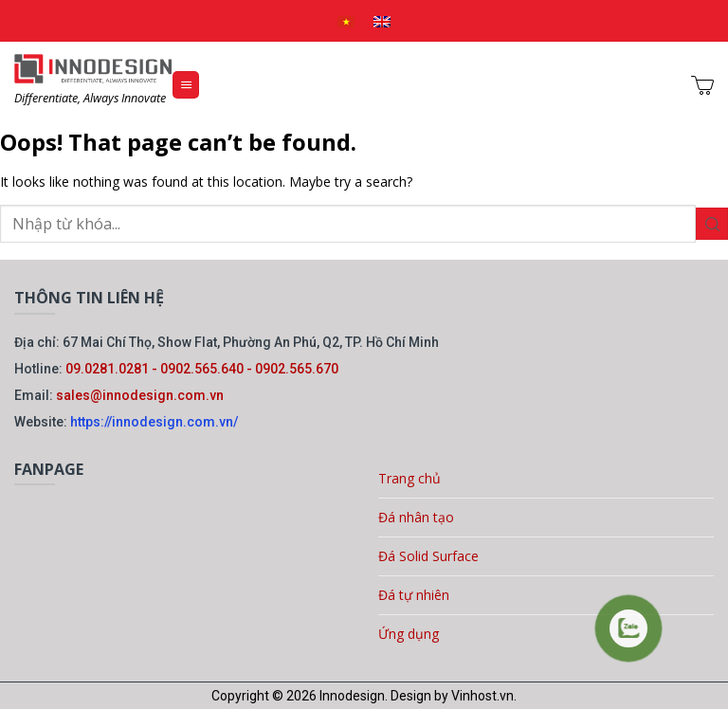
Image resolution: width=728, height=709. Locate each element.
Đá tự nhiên (414, 595)
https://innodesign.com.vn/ (154, 422)
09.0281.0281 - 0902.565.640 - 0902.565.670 (202, 369)
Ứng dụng (409, 634)
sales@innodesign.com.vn (140, 395)
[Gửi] (712, 224)
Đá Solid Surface (428, 556)
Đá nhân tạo (416, 517)
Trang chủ (409, 478)
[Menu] (186, 85)
